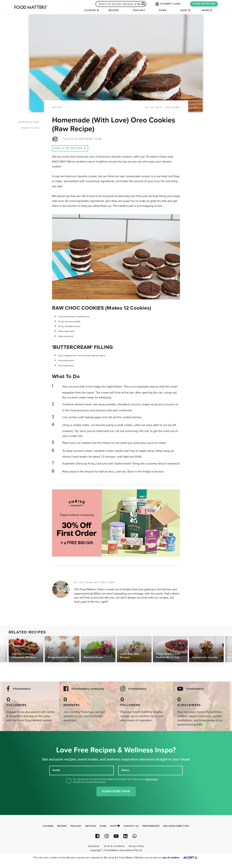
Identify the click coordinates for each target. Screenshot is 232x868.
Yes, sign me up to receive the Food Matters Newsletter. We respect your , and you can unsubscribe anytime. (116, 781)
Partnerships (151, 826)
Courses (90, 10)
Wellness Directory (176, 826)
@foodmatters (22, 689)
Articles (91, 826)
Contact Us (131, 826)
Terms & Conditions (114, 846)
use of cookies (171, 858)
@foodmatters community (88, 689)
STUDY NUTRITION (204, 4)
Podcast (139, 10)
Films (163, 10)
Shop (186, 10)
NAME (56, 770)
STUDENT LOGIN (167, 4)
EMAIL (126, 770)
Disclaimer (94, 846)
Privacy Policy (136, 846)
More (206, 10)
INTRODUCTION (29, 122)
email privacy (151, 779)
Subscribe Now (116, 791)
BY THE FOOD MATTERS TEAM (95, 583)
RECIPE (57, 108)
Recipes (114, 10)
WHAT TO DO (30, 128)
